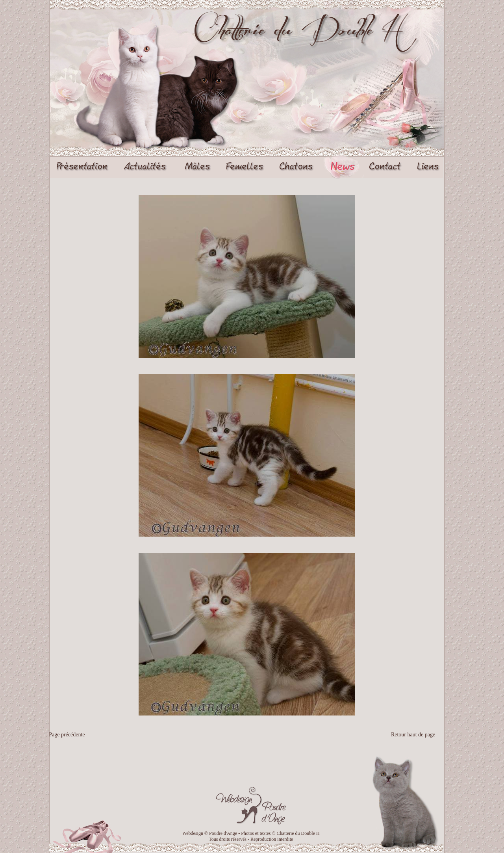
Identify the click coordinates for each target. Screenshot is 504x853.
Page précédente (67, 735)
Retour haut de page (413, 735)
